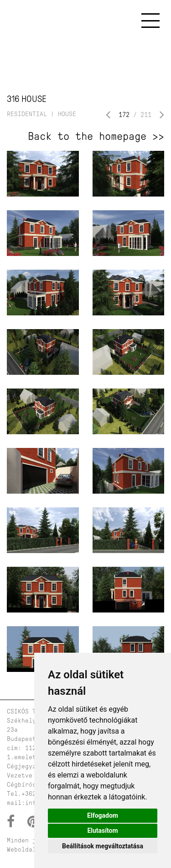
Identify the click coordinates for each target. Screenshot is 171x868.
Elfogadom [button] (103, 815)
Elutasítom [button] (102, 831)
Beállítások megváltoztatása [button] (103, 846)
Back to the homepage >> (96, 136)
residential (27, 114)
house (67, 114)
